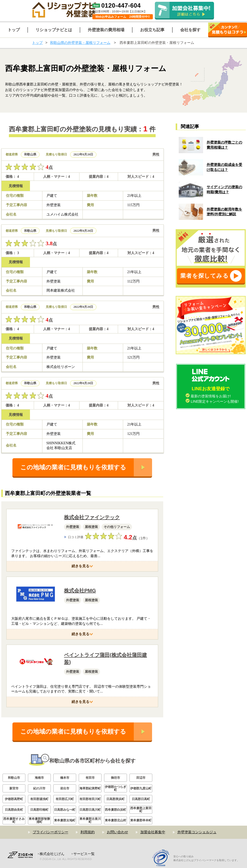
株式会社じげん (52, 854)
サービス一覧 (84, 854)
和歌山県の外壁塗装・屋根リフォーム (80, 43)
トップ (37, 43)
